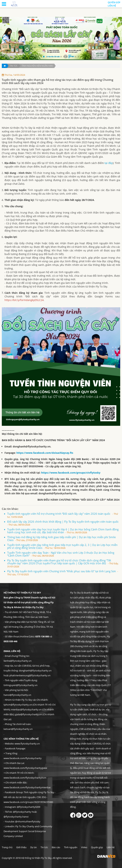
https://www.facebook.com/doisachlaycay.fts (45, 453)
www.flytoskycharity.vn (27, 744)
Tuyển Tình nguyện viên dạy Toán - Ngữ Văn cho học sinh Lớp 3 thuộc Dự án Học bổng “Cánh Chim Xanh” (61, 554)
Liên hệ (111, 847)
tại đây (109, 163)
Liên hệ (112, 6)
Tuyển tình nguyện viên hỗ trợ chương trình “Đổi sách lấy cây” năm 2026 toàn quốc (63, 515)
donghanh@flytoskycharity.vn (32, 446)
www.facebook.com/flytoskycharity (23, 758)
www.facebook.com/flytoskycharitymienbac (27, 787)
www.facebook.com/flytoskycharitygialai (25, 768)
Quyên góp (114, 2)
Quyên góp (97, 847)
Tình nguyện (71, 847)
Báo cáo (56, 847)
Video (84, 847)
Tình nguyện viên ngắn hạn (37, 66)
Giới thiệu (21, 847)
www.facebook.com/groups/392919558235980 (28, 802)
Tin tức (14, 66)
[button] (44, 57)
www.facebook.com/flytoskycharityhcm (25, 778)
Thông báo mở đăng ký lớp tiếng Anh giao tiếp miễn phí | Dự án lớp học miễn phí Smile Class (61, 539)
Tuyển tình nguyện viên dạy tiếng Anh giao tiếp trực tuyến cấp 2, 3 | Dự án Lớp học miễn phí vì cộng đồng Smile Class (62, 546)
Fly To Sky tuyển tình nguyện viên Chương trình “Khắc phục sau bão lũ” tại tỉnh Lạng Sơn (63, 573)
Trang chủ (7, 847)
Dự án (34, 847)
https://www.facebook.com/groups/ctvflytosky (71, 473)
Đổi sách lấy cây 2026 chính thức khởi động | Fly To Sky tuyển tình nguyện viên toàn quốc (63, 523)
